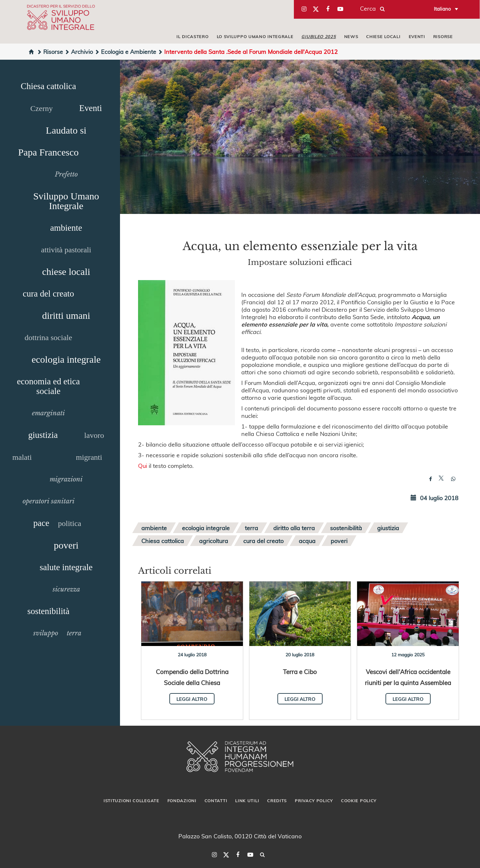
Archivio (79, 51)
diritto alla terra (294, 528)
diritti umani (66, 315)
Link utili (247, 801)
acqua (307, 541)
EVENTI (417, 36)
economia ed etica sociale (49, 386)
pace (41, 523)
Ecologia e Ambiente (125, 51)
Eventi (90, 108)
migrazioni (66, 479)
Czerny (41, 108)
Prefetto (66, 174)
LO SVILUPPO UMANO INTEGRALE (255, 36)
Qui (143, 465)
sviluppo (46, 633)
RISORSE (443, 36)
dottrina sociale (48, 338)
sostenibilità (49, 611)
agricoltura (214, 541)
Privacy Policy (314, 801)
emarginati (48, 413)
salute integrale (66, 567)
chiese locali (66, 272)
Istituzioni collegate (131, 801)
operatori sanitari (49, 501)
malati (22, 457)
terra (74, 633)
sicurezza (66, 589)
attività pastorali (66, 250)
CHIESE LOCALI (383, 36)
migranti (89, 457)
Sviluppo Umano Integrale (66, 201)
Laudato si (66, 130)
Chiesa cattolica (48, 86)
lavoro (94, 435)
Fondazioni (182, 801)
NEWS (351, 36)
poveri (66, 545)
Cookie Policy (359, 801)
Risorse (50, 51)
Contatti (216, 801)
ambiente (66, 228)
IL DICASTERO (192, 36)
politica (70, 523)
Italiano (442, 9)
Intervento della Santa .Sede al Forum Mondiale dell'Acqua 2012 (248, 51)
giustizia (43, 435)
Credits (277, 801)
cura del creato (49, 294)
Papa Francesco (48, 152)
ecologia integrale (66, 359)
